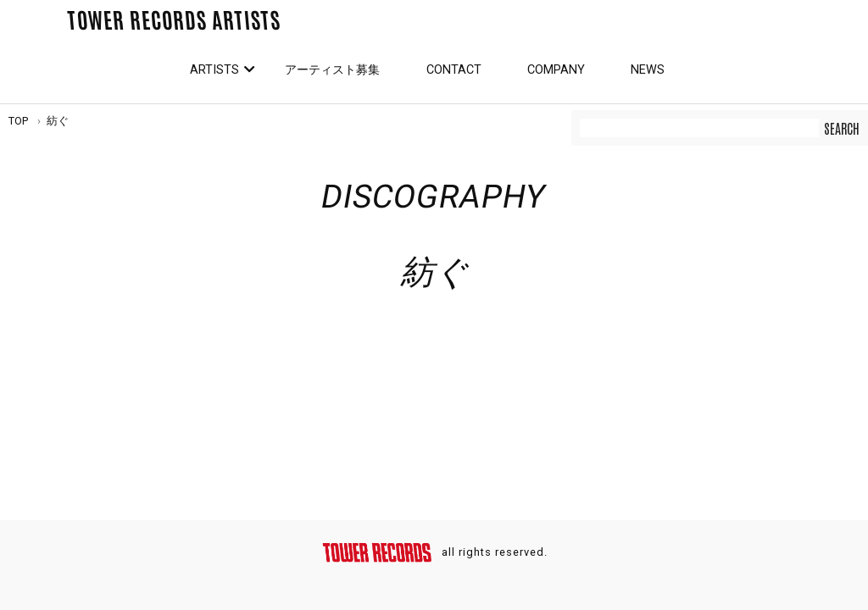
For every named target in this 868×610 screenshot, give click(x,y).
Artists (214, 70)
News (648, 70)
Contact (454, 70)
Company (556, 70)
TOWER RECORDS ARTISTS (174, 19)
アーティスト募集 (332, 70)
